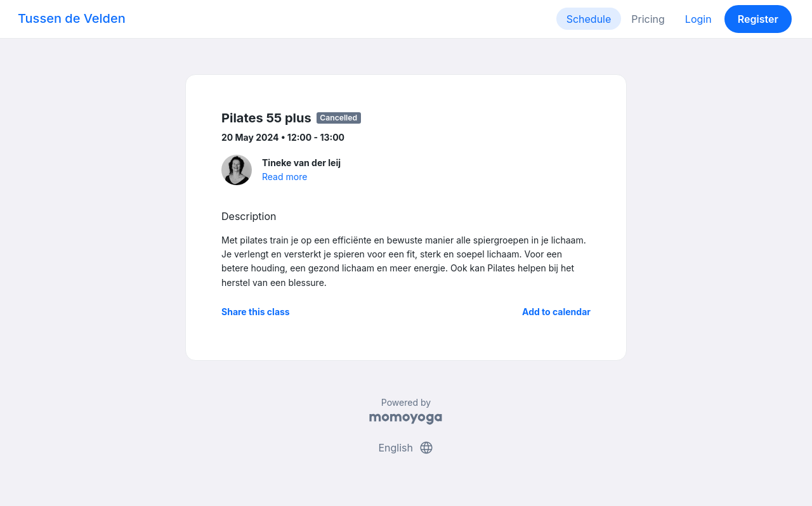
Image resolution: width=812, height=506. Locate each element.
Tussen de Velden (72, 18)
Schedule (589, 19)
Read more (285, 177)
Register (758, 19)
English (406, 448)
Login (698, 19)
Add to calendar (556, 312)
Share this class (256, 312)
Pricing (648, 19)
